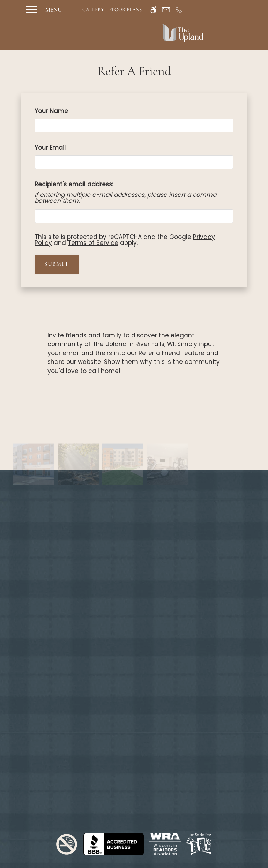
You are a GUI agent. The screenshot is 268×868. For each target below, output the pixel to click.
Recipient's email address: (74, 184)
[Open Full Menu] (43, 10)
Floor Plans (125, 10)
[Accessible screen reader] (153, 10)
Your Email (63, 148)
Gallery (93, 10)
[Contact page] (166, 10)
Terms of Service (93, 243)
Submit (57, 264)
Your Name (64, 111)
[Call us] (179, 10)
